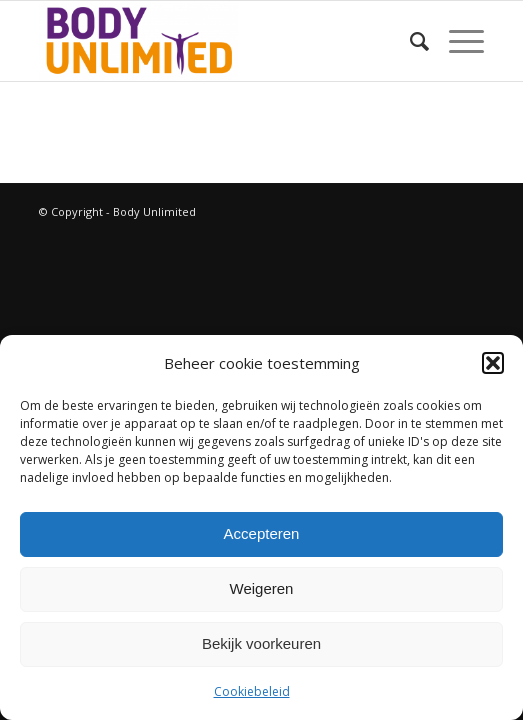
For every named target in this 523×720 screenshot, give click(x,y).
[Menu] (456, 41)
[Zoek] (409, 41)
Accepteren (262, 533)
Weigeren (262, 588)
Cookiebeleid (252, 691)
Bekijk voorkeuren (261, 643)
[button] (493, 363)
